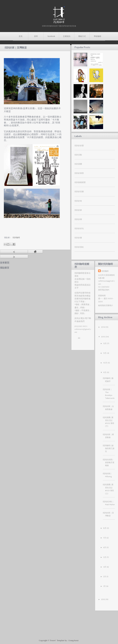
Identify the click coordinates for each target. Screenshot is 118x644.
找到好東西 (79, 173)
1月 (104, 586)
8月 (105, 528)
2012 (103, 599)
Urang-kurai (74, 640)
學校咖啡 (98, 36)
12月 (105, 343)
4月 (105, 567)
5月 (105, 557)
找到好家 (78, 210)
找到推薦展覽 (80, 182)
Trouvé (53, 640)
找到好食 (78, 201)
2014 (103, 327)
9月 (105, 372)
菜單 (36, 36)
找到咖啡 (105, 271)
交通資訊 (67, 36)
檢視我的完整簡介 (106, 305)
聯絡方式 (82, 36)
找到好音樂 (79, 191)
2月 (105, 576)
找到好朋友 (79, 247)
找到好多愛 (79, 146)
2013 (103, 337)
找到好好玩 (79, 228)
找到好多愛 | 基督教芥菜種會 (109, 462)
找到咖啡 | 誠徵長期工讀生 (109, 448)
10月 (105, 363)
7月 (105, 538)
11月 (105, 353)
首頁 (21, 36)
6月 (105, 547)
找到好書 (78, 238)
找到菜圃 (78, 164)
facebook (51, 36)
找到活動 (78, 155)
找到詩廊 (78, 219)
